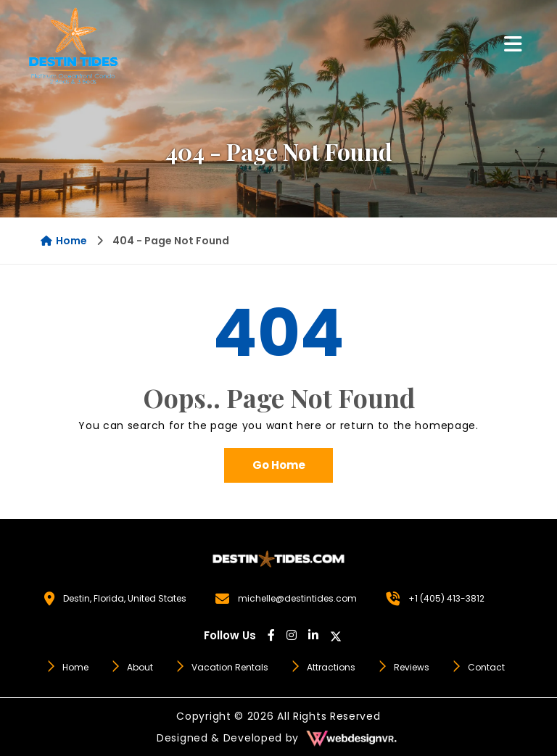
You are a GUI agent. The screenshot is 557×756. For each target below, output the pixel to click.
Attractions (323, 667)
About (132, 667)
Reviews (403, 667)
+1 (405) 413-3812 (446, 598)
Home (64, 241)
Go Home (279, 465)
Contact (478, 667)
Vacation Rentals (222, 667)
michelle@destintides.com (297, 598)
